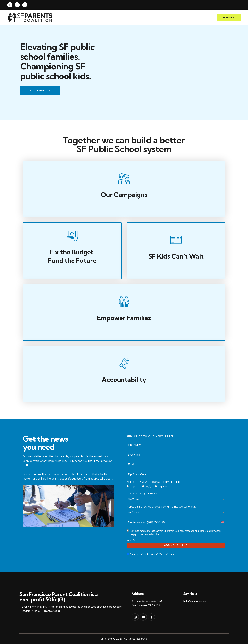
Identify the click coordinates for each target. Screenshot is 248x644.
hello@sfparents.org (195, 601)
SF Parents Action (49, 611)
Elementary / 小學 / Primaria (142, 494)
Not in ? (131, 540)
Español (161, 487)
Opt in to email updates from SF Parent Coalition (151, 554)
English (132, 487)
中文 (146, 487)
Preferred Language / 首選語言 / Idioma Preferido (154, 482)
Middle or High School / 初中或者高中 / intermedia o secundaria (162, 507)
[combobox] (223, 522)
